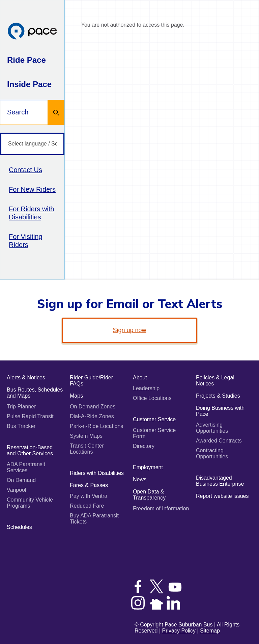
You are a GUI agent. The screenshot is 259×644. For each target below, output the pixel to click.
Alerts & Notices (26, 378)
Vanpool (17, 490)
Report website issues (222, 496)
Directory (144, 446)
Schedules (19, 527)
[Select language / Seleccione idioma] (32, 144)
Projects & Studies (218, 396)
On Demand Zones (93, 407)
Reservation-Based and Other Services (30, 450)
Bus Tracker (21, 426)
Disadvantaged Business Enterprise (220, 481)
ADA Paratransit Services (26, 467)
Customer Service (154, 419)
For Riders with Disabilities (31, 213)
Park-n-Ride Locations (96, 426)
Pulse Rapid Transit (30, 416)
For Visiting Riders (26, 241)
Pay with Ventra (89, 496)
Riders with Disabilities (97, 473)
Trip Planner (21, 407)
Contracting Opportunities (212, 453)
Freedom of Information (161, 508)
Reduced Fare (87, 506)
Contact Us (25, 170)
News (140, 479)
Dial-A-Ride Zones (92, 416)
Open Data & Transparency (149, 495)
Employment (148, 467)
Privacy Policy (179, 631)
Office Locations (152, 398)
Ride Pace (26, 60)
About (140, 378)
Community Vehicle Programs (30, 503)
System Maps (86, 436)
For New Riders (32, 189)
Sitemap (210, 631)
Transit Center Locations (87, 449)
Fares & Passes (89, 485)
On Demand (21, 480)
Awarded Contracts (219, 441)
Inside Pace (29, 84)
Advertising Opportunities (212, 428)
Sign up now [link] (129, 330)
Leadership (146, 388)
